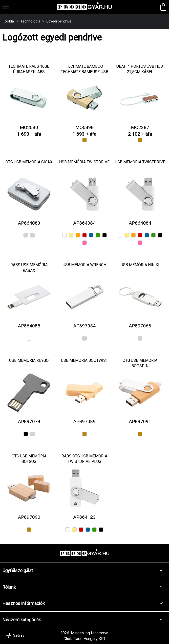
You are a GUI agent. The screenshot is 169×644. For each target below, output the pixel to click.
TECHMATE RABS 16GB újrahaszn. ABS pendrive (29, 72)
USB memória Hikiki (140, 265)
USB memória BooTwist (84, 360)
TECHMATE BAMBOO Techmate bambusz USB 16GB (84, 72)
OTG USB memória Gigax (29, 162)
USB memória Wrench (84, 265)
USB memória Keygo (29, 360)
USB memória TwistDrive (84, 162)
